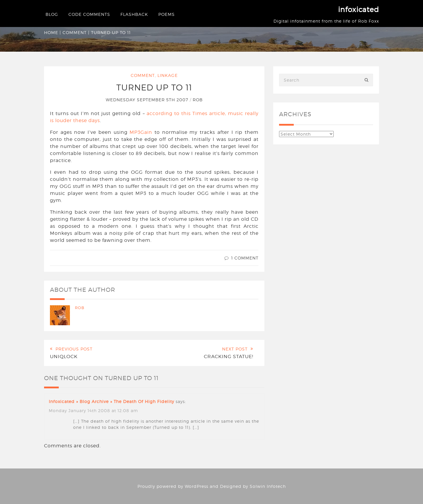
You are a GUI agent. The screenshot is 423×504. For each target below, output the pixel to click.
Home (51, 32)
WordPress (197, 486)
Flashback (134, 14)
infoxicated (359, 10)
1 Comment (245, 258)
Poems (167, 14)
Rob (198, 100)
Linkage (168, 75)
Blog (52, 14)
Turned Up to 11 (154, 87)
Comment (75, 32)
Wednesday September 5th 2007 (148, 100)
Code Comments (89, 14)
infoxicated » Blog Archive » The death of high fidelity (111, 401)
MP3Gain (141, 132)
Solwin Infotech (268, 486)
